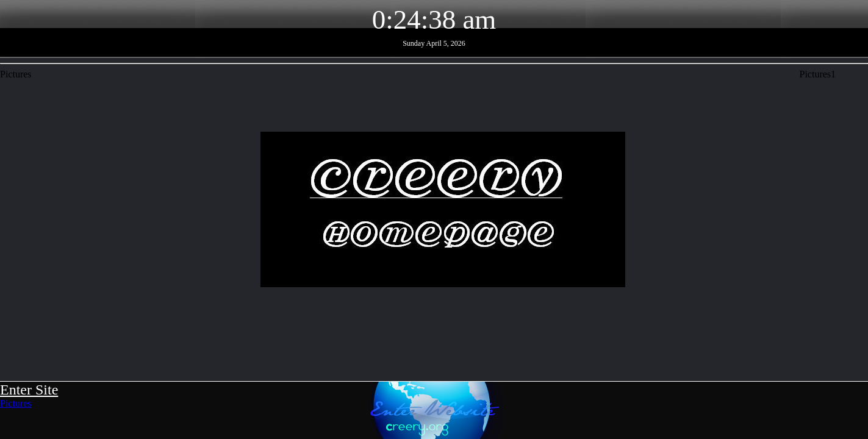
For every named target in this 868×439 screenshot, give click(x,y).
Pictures (16, 403)
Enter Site (29, 390)
